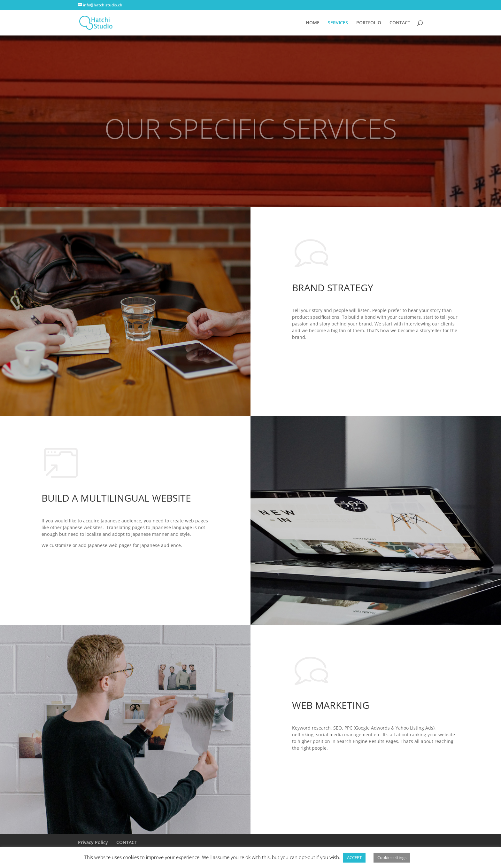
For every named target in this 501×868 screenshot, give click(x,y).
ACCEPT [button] (354, 857)
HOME (313, 23)
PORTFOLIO (369, 23)
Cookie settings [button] (392, 857)
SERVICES (338, 23)
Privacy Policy (93, 842)
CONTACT (400, 23)
